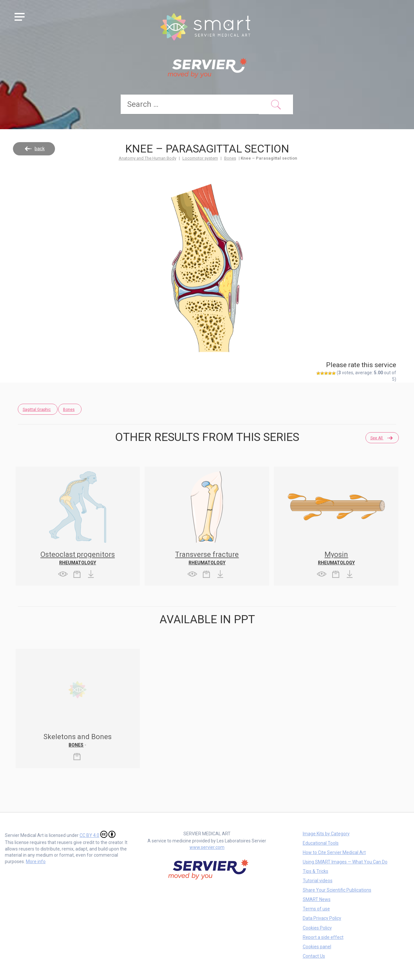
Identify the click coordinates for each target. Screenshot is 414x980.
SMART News (317, 899)
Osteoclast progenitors (78, 554)
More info (36, 861)
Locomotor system (200, 158)
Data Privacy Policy (322, 918)
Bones (230, 158)
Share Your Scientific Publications (337, 890)
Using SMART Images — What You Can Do (345, 862)
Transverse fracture (207, 554)
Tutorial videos (318, 880)
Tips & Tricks (316, 871)
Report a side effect (323, 937)
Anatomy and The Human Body (147, 158)
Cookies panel (317, 946)
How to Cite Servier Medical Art (334, 852)
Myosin (336, 554)
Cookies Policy (317, 928)
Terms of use (316, 908)
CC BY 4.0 (98, 834)
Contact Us (314, 956)
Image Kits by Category (326, 833)
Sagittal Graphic (37, 409)
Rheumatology (78, 562)
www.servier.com (207, 847)
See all (378, 438)
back (40, 148)
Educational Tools (321, 843)
